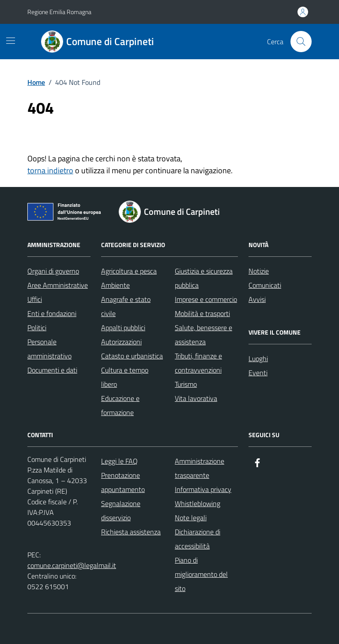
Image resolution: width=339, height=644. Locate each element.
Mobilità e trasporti (202, 313)
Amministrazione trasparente (200, 468)
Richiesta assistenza (131, 532)
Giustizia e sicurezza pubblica (204, 278)
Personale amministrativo (49, 349)
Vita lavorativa (196, 398)
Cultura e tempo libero (125, 377)
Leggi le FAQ (119, 461)
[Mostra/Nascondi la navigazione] (11, 41)
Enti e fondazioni (52, 313)
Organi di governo (53, 271)
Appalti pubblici (123, 328)
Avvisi (257, 299)
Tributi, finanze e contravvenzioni (198, 363)
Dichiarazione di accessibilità (198, 539)
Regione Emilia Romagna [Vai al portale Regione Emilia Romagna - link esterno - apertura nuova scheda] (59, 12)
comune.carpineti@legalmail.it (72, 565)
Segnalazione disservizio (121, 511)
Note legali (191, 518)
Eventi (258, 373)
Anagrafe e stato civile (126, 306)
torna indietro (50, 170)
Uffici (35, 299)
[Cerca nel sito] (301, 42)
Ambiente (115, 285)
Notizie (259, 271)
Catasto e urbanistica (132, 356)
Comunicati (265, 285)
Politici (37, 328)
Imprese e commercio (206, 299)
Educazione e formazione (120, 405)
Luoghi (258, 358)
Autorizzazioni (121, 342)
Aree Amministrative (58, 285)
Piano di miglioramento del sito (201, 574)
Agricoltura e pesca (129, 271)
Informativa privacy (203, 489)
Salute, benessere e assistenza (203, 335)
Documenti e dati (52, 370)
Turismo (186, 384)
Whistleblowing (198, 503)
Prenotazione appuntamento (123, 482)
